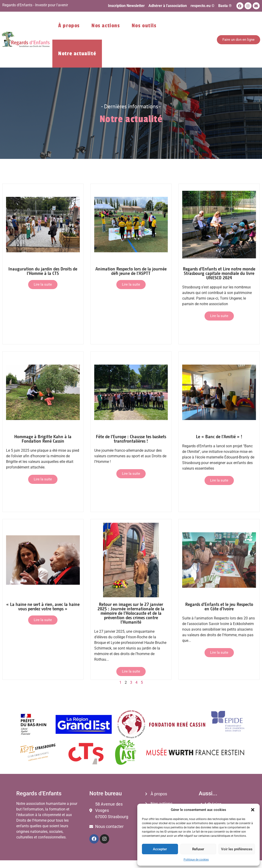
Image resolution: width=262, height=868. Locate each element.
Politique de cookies (196, 860)
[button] (253, 810)
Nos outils (144, 26)
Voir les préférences (237, 849)
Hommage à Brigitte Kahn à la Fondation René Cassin (43, 439)
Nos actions (106, 26)
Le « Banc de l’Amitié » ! (219, 436)
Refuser (198, 849)
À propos (69, 26)
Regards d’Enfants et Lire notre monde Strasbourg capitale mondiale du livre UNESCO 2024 (219, 273)
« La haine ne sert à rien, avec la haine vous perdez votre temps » (43, 606)
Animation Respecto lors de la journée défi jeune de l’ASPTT (131, 271)
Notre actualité (77, 54)
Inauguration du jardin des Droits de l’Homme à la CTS (43, 271)
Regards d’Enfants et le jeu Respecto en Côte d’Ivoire (219, 606)
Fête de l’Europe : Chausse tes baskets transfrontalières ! (131, 439)
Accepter (160, 849)
